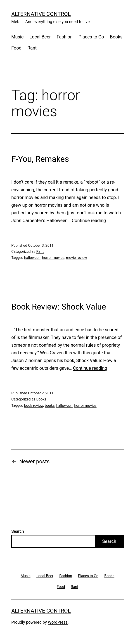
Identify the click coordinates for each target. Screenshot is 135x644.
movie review (77, 258)
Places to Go (91, 37)
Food (16, 48)
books (50, 406)
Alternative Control (41, 14)
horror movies (53, 258)
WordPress (58, 622)
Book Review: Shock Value (59, 307)
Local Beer (40, 37)
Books (116, 37)
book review (34, 406)
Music (17, 37)
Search (18, 531)
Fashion (65, 37)
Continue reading (89, 220)
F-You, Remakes (40, 159)
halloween (32, 258)
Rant (32, 48)
